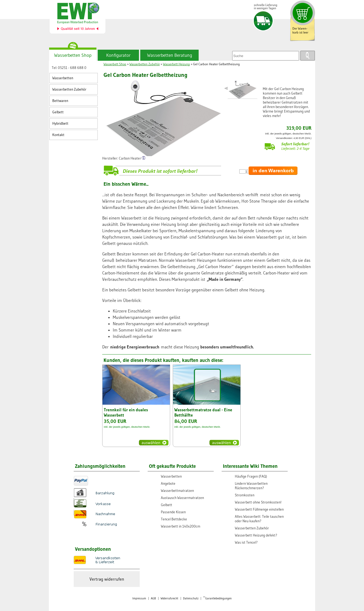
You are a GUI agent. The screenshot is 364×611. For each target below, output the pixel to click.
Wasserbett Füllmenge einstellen (259, 509)
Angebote (168, 484)
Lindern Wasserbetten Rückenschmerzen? (251, 486)
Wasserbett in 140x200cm (181, 526)
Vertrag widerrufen (107, 579)
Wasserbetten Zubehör (69, 89)
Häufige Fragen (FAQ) (251, 476)
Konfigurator (118, 55)
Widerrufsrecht (169, 598)
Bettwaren (60, 101)
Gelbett (58, 112)
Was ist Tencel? (246, 542)
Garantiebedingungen (217, 598)
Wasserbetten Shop (73, 55)
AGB (153, 598)
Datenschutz (191, 598)
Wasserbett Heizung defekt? (256, 535)
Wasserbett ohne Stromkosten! (258, 502)
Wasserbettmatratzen (177, 491)
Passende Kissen (173, 512)
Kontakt (58, 135)
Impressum (139, 598)
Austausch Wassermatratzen (182, 498)
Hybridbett (60, 123)
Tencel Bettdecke (174, 519)
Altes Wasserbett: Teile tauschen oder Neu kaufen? (259, 519)
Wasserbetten (63, 78)
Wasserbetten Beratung (170, 55)
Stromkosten (245, 495)
